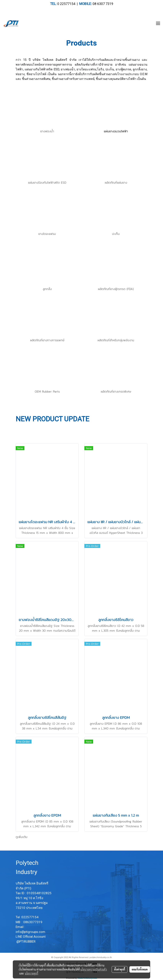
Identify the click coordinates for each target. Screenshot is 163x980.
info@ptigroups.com (31, 932)
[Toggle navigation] (158, 24)
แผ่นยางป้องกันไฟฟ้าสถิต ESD (47, 182)
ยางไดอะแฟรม (47, 234)
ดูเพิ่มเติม (22, 837)
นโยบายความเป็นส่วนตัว (94, 969)
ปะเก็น (116, 234)
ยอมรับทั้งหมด (140, 969)
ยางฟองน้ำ (47, 131)
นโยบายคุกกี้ (31, 973)
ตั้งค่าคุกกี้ (120, 969)
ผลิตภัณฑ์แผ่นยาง (116, 182)
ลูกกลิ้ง (47, 289)
